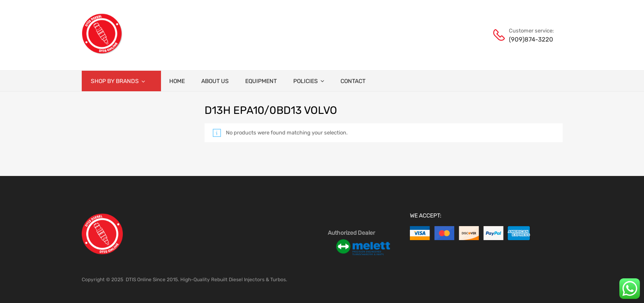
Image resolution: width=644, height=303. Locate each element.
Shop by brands (118, 81)
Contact (353, 81)
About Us (215, 81)
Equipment (261, 81)
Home (177, 81)
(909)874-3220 (529, 39)
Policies (309, 81)
